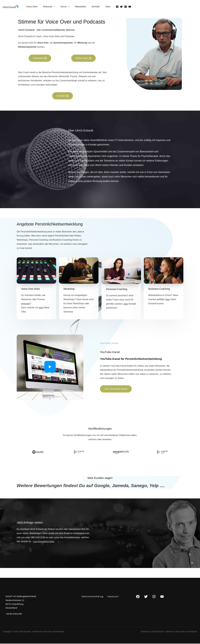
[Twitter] (115, 7)
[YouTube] (123, 7)
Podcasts (46, 8)
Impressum (112, 597)
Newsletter (77, 8)
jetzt (41, 308)
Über (102, 8)
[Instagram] (119, 7)
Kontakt (91, 8)
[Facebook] (111, 7)
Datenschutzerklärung (93, 597)
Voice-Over (31, 8)
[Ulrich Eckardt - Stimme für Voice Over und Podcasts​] (11, 7)
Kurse (61, 8)
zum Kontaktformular (44, 542)
